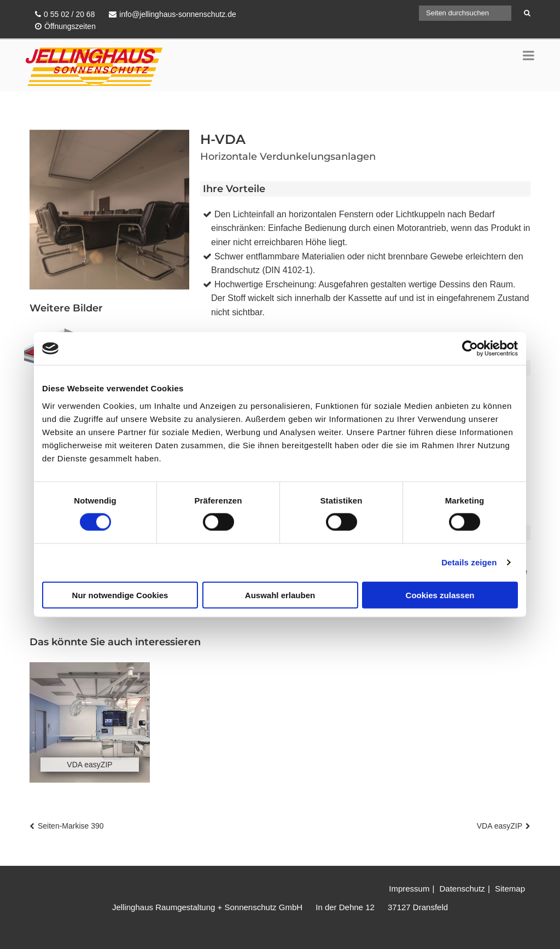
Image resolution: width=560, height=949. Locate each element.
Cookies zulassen (440, 595)
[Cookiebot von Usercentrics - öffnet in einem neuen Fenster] (470, 349)
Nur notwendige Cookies (120, 595)
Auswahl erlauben (280, 595)
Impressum (409, 889)
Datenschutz (462, 889)
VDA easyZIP (500, 826)
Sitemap (510, 889)
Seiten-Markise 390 (71, 826)
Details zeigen (469, 562)
